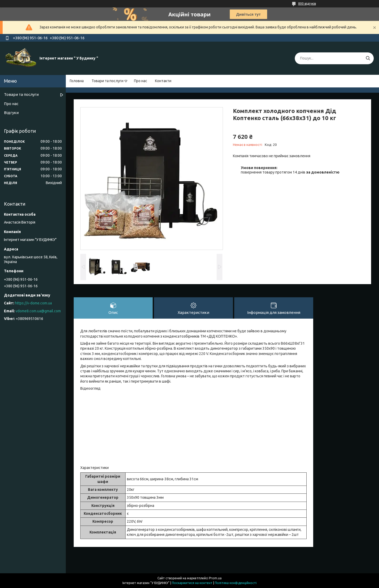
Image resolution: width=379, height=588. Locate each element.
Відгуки (11, 113)
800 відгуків (307, 4)
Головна (77, 81)
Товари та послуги (108, 81)
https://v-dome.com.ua (33, 303)
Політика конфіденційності (236, 583)
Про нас (141, 81)
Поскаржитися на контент (192, 583)
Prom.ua (215, 578)
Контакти (163, 81)
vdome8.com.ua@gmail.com (38, 311)
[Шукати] (368, 58)
